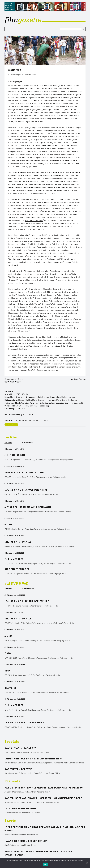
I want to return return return (26, 841)
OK (46, 864)
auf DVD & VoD (17, 583)
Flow (8, 654)
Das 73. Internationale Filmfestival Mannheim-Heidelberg (44, 788)
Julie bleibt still (16, 455)
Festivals (12, 781)
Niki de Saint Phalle (18, 542)
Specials (12, 741)
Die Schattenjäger (17, 569)
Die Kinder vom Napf (34, 220)
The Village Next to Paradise (24, 723)
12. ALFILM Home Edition (20, 809)
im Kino (11, 437)
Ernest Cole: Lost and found (24, 473)
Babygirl (11, 688)
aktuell (8, 443)
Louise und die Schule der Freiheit (27, 490)
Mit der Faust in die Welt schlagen (28, 508)
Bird (7, 671)
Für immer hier (14, 559)
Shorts (10, 821)
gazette (23, 20)
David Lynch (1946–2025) (21, 749)
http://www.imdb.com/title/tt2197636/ (31, 420)
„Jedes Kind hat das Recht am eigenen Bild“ (34, 759)
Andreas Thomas (78, 379)
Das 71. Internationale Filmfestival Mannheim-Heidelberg (44, 799)
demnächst (28, 443)
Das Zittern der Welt (19, 769)
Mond (8, 525)
